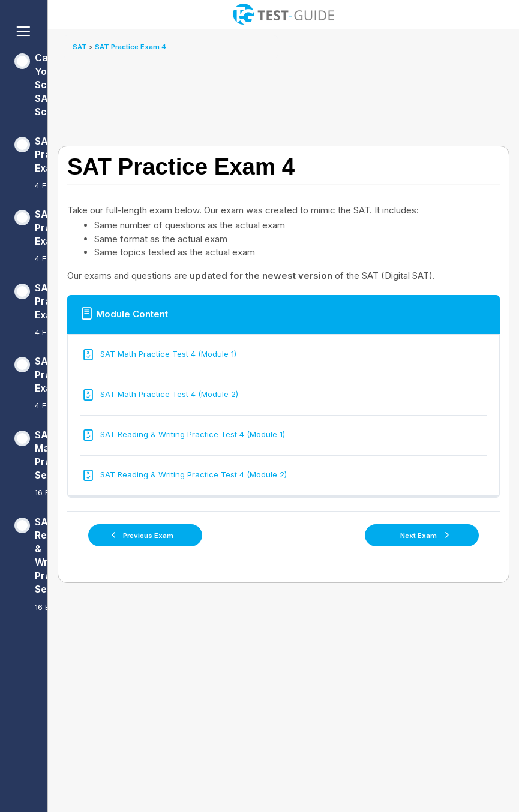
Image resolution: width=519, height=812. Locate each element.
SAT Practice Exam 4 (130, 47)
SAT (81, 47)
